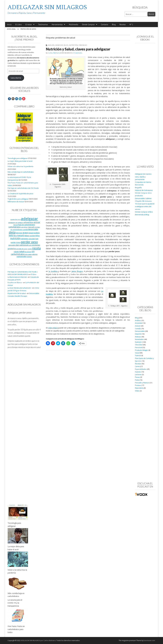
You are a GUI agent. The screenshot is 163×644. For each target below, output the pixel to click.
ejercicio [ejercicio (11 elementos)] (19, 233)
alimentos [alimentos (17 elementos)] (29, 222)
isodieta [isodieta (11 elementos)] (37, 233)
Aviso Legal (11, 29)
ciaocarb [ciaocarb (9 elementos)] (31, 227)
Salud (137, 353)
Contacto (105, 25)
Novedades (139, 339)
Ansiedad (59, 45)
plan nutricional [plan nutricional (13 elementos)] (22, 245)
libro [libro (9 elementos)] (15, 236)
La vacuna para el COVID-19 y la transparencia (15, 603)
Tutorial (138, 356)
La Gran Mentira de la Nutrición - (20, 288)
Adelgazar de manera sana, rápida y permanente (143, 177)
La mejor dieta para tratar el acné (20, 161)
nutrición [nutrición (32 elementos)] (15, 238)
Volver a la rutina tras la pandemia (20, 166)
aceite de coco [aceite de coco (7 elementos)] (16, 220)
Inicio (9, 25)
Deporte (138, 334)
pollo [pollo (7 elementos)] (30, 245)
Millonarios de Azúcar (16, 202)
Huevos (138, 372)
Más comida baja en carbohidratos (21, 172)
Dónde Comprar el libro (144, 212)
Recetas (123, 25)
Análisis (51, 45)
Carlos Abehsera (54, 53)
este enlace (53, 328)
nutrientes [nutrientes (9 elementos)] (25, 239)
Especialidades (141, 369)
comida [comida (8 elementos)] (25, 229)
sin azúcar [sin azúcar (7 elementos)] (28, 252)
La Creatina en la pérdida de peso (20, 194)
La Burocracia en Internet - (18, 277)
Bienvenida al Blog (142, 215)
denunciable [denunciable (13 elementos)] (33, 229)
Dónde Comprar (88, 25)
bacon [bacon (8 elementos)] (16, 225)
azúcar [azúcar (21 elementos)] (37, 222)
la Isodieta (53, 271)
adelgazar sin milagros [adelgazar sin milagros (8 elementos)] (16, 222)
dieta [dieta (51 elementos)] (12, 232)
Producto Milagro (141, 350)
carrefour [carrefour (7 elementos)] (24, 227)
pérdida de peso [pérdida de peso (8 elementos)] (22, 249)
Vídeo (137, 391)
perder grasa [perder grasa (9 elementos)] (16, 242)
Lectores (138, 375)
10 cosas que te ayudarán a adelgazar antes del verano (145, 207)
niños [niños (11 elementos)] (37, 236)
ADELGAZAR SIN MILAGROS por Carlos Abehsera (38, 640)
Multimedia (74, 25)
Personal (138, 348)
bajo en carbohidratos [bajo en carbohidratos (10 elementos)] (27, 225)
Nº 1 (131, 25)
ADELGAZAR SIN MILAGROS (47, 7)
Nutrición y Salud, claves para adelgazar (78, 49)
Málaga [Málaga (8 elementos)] (27, 236)
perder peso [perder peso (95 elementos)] (29, 242)
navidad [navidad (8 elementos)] (32, 236)
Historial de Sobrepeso (144, 190)
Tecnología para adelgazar (18, 158)
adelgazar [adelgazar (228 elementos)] (29, 219)
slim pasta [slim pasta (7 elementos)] (28, 254)
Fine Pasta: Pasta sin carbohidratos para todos (16, 629)
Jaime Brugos (77, 271)
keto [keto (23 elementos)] (11, 235)
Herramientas (57, 25)
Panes (137, 377)
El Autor (29, 25)
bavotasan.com (149, 640)
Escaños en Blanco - (15, 283)
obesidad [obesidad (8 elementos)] (32, 239)
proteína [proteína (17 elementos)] (12, 249)
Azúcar (138, 326)
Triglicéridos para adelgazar (18, 199)
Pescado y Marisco (142, 383)
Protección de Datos (28, 29)
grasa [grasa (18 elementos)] (25, 233)
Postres (138, 385)
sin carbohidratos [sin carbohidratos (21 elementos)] (23, 253)
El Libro (18, 25)
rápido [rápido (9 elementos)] (16, 252)
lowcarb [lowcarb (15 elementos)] (21, 235)
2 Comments (77, 53)
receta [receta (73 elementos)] (36, 248)
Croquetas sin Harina (143, 182)
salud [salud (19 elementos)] (22, 251)
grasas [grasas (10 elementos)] (31, 233)
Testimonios (43, 25)
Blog (114, 25)
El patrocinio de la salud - (17, 293)
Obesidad (83, 45)
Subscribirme (16, 78)
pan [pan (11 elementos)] (37, 239)
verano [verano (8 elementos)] (29, 256)
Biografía (138, 188)
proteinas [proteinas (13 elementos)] (36, 245)
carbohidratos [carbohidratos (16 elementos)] (15, 227)
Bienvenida (139, 185)
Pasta (137, 380)
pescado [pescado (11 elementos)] (12, 245)
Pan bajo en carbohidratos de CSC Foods (23, 188)
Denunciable (140, 331)
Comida (138, 329)
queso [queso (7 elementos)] (30, 249)
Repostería (139, 388)
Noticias (138, 337)
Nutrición (74, 45)
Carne (137, 366)
